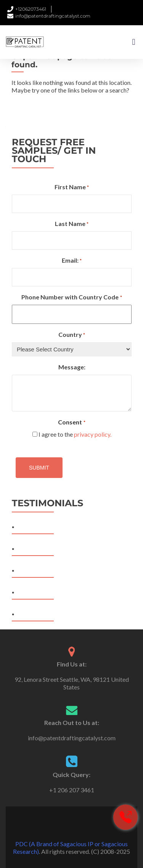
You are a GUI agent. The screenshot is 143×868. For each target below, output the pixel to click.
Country (72, 335)
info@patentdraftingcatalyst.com (72, 738)
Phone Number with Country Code (71, 297)
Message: (72, 367)
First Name (72, 187)
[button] (134, 42)
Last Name (72, 224)
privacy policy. (93, 434)
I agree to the (75, 434)
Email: (72, 261)
